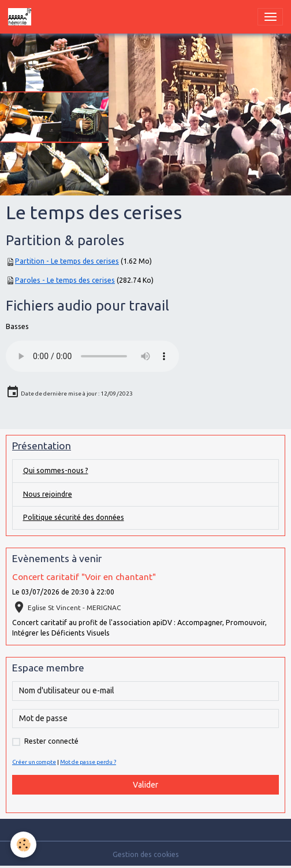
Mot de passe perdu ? (88, 762)
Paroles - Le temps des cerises (65, 280)
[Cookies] (23, 845)
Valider (145, 785)
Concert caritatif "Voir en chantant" (84, 577)
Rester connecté (51, 741)
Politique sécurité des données (74, 517)
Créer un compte (34, 762)
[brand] (22, 17)
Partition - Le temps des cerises (67, 261)
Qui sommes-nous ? (56, 470)
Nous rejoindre (48, 494)
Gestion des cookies (146, 854)
